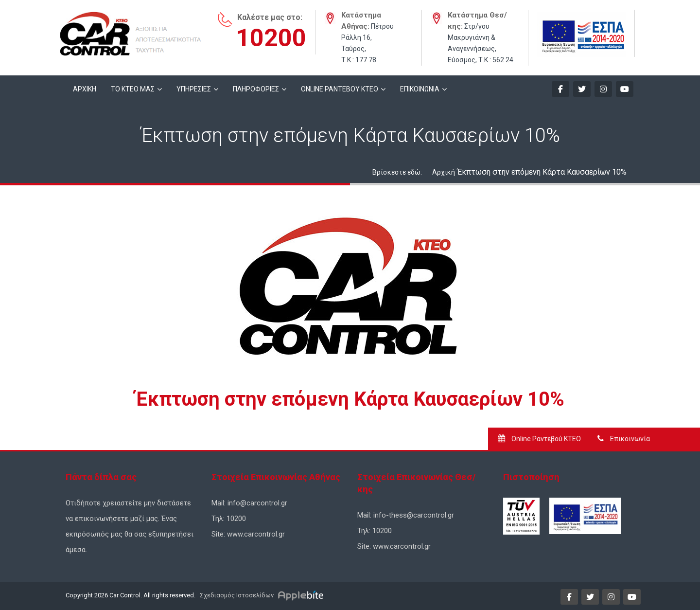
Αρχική (444, 172)
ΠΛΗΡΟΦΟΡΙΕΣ (256, 89)
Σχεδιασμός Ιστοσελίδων (236, 595)
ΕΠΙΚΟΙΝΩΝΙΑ (420, 89)
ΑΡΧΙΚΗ (85, 89)
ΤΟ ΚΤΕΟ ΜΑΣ (133, 89)
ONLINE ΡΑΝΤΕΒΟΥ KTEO (340, 89)
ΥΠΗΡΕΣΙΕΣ (194, 89)
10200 (271, 38)
